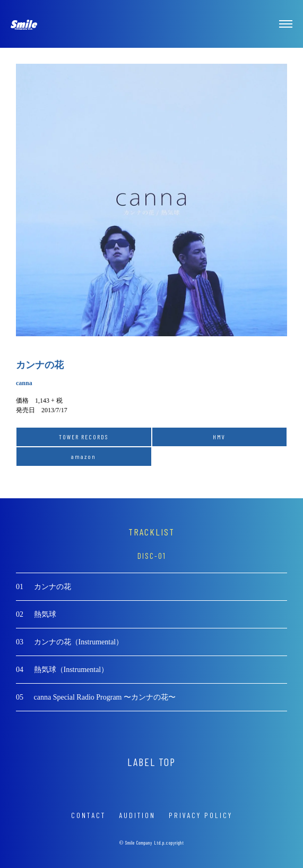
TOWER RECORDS (84, 437)
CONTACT (88, 815)
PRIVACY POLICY (201, 815)
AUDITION (137, 815)
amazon (84, 456)
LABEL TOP (151, 762)
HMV (219, 437)
